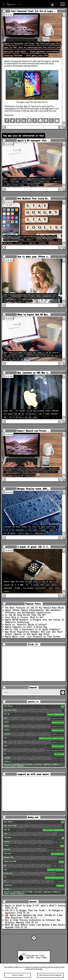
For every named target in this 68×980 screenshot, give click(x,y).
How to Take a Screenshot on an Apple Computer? (33, 629)
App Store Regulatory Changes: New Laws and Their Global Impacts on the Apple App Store (34, 633)
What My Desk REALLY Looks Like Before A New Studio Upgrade (35, 926)
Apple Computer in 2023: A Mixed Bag (26, 627)
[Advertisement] (34, 664)
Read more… (10, 115)
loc (34, 738)
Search (63, 692)
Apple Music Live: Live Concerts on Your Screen (33, 636)
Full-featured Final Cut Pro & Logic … (33, 11)
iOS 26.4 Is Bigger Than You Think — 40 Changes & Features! (34, 912)
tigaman (44, 958)
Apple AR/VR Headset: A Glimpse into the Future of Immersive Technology (34, 621)
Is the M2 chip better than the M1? (25, 615)
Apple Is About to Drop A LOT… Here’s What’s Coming (35, 906)
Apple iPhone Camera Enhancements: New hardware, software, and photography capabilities (33, 611)
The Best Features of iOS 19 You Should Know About (34, 608)
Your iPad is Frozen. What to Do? (24, 617)
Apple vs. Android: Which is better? (26, 624)
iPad (57, 61)
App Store (49, 109)
